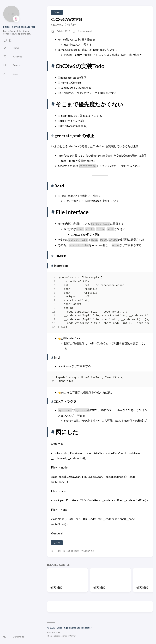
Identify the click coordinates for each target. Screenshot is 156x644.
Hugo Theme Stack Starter (19, 27)
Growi (57, 12)
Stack (56, 636)
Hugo (58, 632)
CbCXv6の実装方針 (67, 19)
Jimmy (73, 636)
